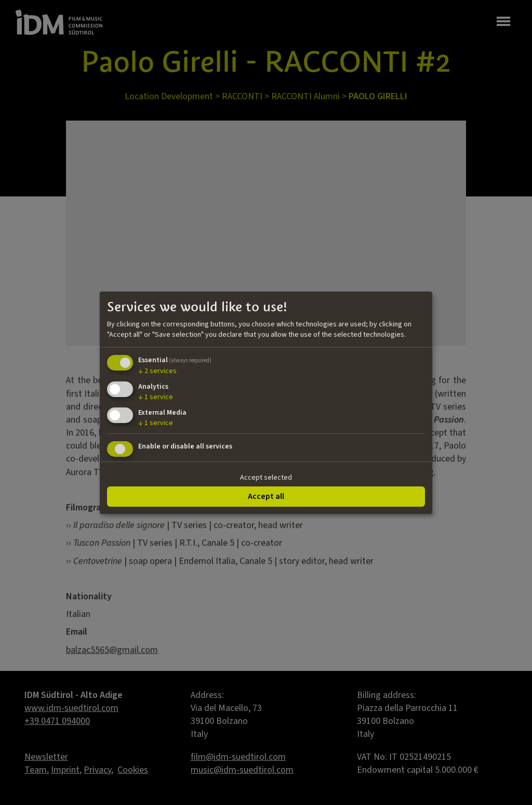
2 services (157, 371)
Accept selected (266, 478)
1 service (156, 397)
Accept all (266, 496)
